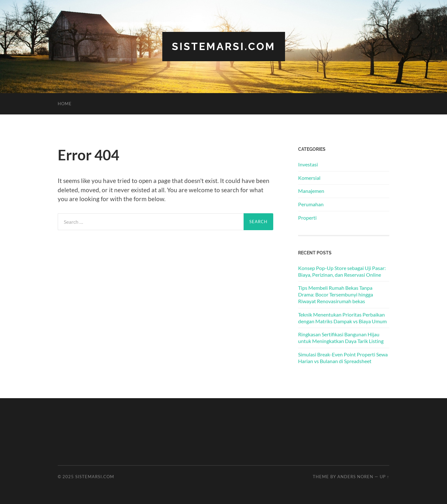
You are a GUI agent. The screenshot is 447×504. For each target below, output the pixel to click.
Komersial (309, 178)
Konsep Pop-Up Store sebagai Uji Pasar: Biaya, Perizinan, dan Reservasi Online (342, 271)
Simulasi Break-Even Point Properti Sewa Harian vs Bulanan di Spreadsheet (343, 358)
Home (65, 104)
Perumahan (311, 204)
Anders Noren (355, 477)
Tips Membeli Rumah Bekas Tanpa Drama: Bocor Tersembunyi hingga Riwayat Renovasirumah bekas (336, 294)
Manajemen (311, 191)
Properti (307, 218)
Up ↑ (385, 477)
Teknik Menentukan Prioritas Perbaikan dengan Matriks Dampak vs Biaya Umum (342, 318)
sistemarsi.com (224, 46)
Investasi (308, 164)
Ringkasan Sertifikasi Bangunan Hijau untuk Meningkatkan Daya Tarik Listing (341, 338)
